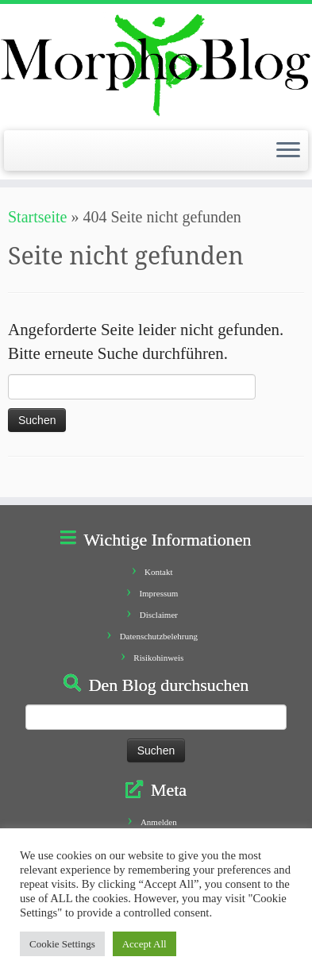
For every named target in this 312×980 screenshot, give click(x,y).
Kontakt (158, 572)
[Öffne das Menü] (288, 151)
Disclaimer (159, 615)
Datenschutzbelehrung (159, 636)
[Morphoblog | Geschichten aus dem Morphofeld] (156, 65)
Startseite (37, 217)
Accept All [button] (144, 944)
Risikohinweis (158, 658)
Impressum (158, 593)
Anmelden (159, 822)
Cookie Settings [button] (62, 944)
